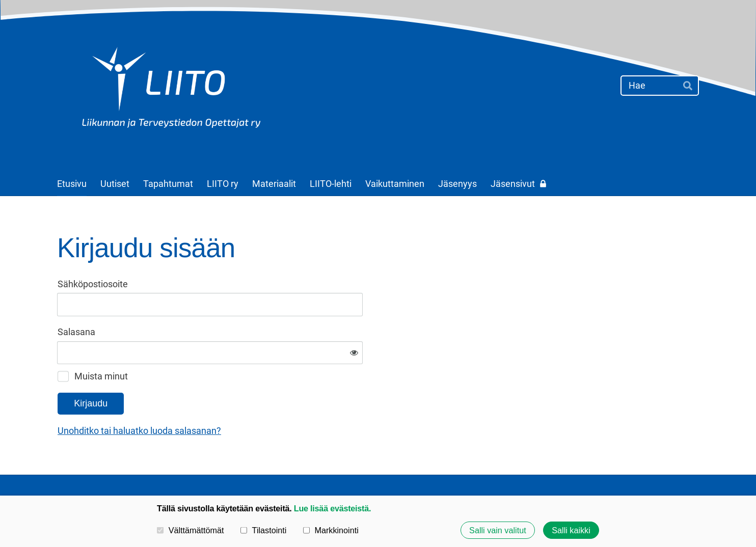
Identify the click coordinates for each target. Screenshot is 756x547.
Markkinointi (331, 530)
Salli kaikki (571, 530)
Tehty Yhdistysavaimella (668, 468)
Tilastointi (263, 530)
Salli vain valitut (498, 530)
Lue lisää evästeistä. (332, 508)
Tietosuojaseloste (483, 468)
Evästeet (544, 468)
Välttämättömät (191, 530)
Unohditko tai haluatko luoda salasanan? (249, 398)
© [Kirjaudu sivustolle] (62, 468)
